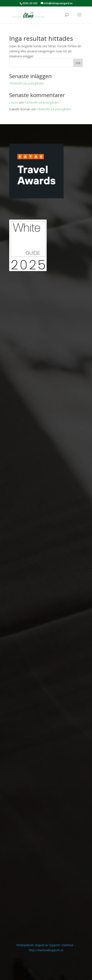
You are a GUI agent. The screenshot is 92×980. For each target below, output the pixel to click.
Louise (14, 102)
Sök (78, 63)
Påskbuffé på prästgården (27, 83)
